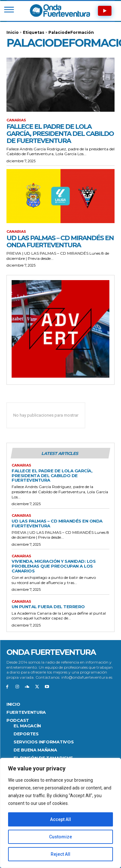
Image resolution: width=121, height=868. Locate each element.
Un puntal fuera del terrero (48, 607)
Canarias (16, 120)
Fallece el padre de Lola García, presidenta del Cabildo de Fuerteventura (60, 134)
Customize (60, 837)
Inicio (13, 32)
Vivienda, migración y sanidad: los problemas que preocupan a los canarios (54, 566)
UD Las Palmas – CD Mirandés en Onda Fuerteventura (60, 241)
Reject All (60, 854)
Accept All (60, 819)
